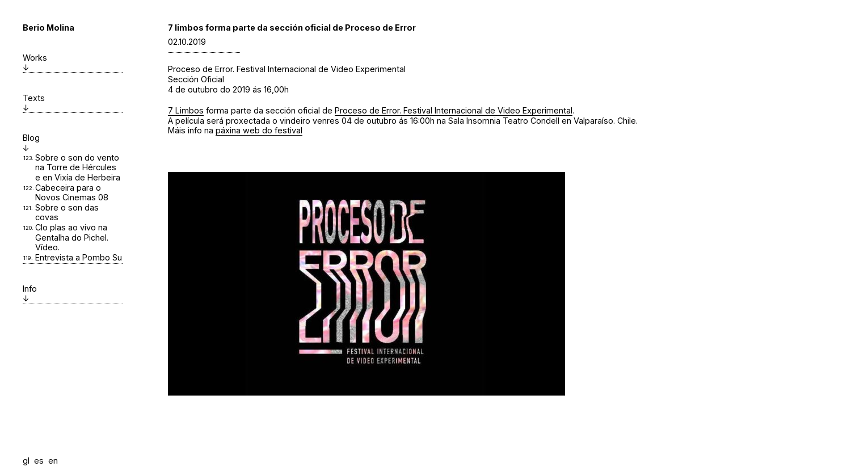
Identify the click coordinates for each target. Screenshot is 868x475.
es (39, 461)
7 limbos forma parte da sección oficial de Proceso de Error (292, 28)
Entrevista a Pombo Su (79, 257)
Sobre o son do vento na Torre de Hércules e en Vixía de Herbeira (78, 167)
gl (26, 461)
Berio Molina (49, 28)
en (53, 461)
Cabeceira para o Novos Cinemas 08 (72, 193)
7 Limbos (186, 110)
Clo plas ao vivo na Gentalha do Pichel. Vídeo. (72, 237)
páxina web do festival (259, 130)
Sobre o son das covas (67, 213)
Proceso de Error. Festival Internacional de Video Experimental (454, 110)
